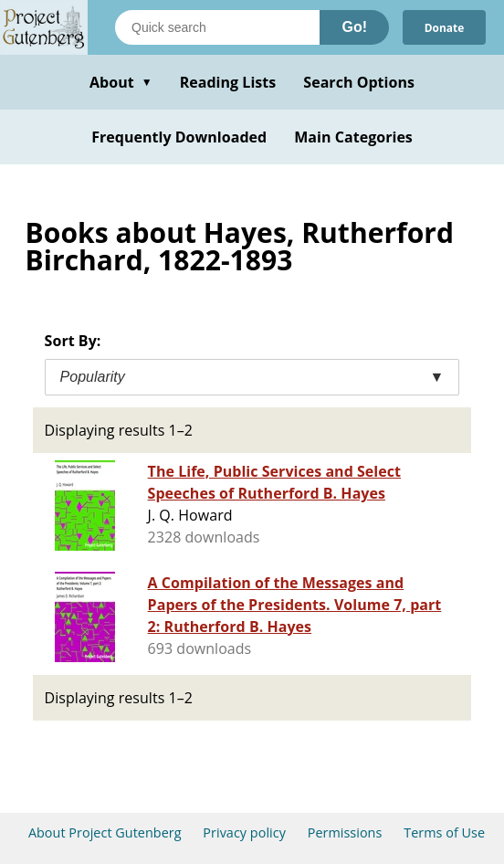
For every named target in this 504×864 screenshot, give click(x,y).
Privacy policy (244, 832)
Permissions (345, 832)
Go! (354, 27)
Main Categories (353, 137)
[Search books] (217, 27)
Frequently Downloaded (179, 137)
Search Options (359, 82)
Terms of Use (444, 832)
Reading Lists (228, 82)
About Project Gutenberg (105, 832)
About (121, 82)
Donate (444, 27)
